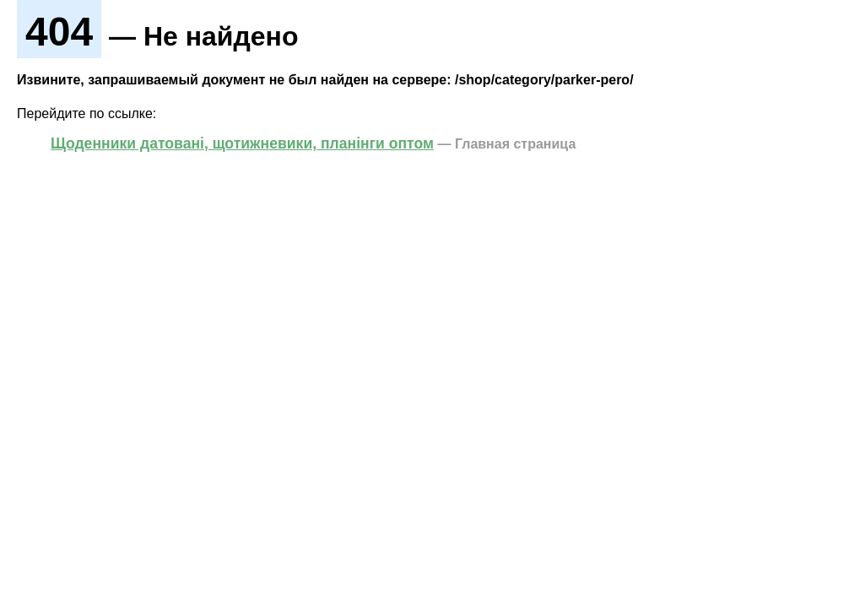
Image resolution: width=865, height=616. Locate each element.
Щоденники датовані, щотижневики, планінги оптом (242, 143)
